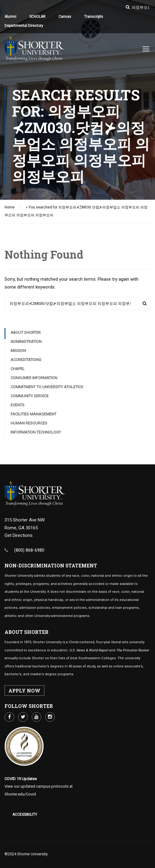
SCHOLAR (37, 17)
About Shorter (26, 334)
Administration (26, 343)
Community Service (30, 397)
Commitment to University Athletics (47, 388)
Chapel (18, 370)
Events (17, 407)
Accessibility (25, 815)
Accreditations (26, 361)
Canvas (65, 17)
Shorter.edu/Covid (20, 794)
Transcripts (94, 17)
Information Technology (36, 434)
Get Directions (19, 535)
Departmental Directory (24, 26)
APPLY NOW (24, 691)
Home (9, 209)
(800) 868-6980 (29, 550)
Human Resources (29, 425)
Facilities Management (33, 416)
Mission (18, 352)
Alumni (10, 17)
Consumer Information (34, 379)
